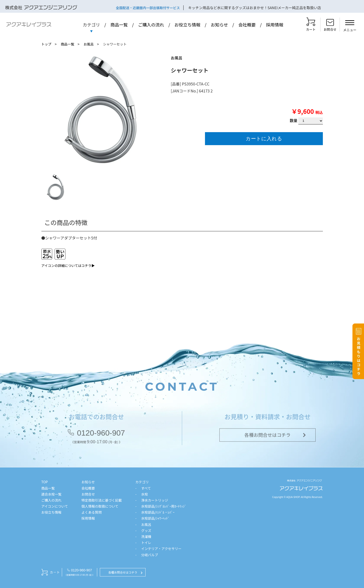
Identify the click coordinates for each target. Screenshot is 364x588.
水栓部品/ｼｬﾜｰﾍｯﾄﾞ (155, 518)
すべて (146, 488)
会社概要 (247, 25)
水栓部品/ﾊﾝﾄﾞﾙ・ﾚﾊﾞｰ (158, 512)
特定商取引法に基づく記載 (102, 500)
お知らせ (219, 25)
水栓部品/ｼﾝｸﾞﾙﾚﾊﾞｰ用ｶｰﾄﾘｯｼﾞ (164, 506)
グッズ (146, 530)
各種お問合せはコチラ (268, 436)
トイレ (146, 543)
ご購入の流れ (151, 25)
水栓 (145, 494)
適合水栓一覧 (51, 494)
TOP (45, 482)
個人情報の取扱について (100, 506)
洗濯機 (146, 536)
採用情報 (275, 25)
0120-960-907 (101, 434)
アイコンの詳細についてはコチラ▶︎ (68, 265)
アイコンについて (55, 506)
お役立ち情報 (187, 25)
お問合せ (88, 494)
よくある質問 (91, 512)
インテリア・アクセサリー (161, 549)
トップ (46, 44)
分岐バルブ (150, 555)
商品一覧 (119, 25)
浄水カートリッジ (155, 500)
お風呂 (89, 44)
